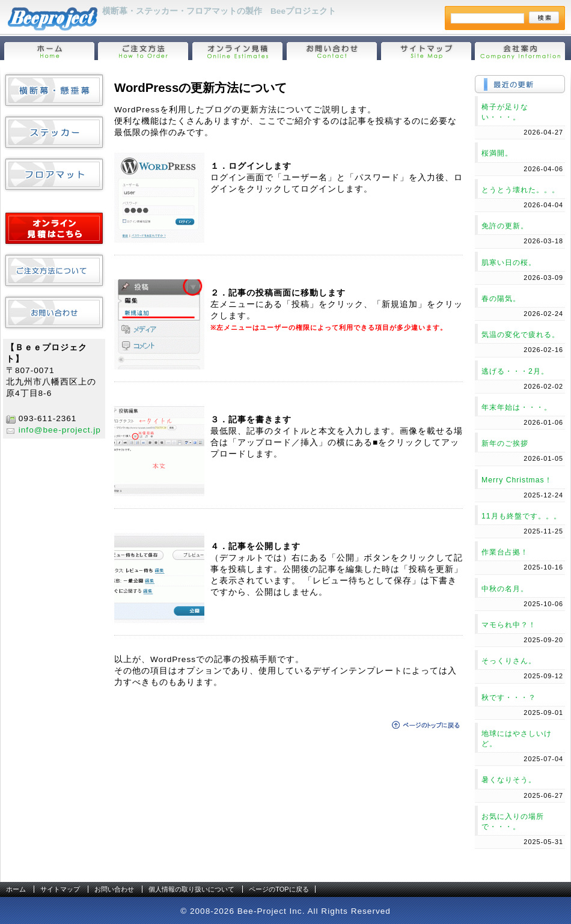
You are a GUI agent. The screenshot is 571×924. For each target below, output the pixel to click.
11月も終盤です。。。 (521, 516)
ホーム (16, 889)
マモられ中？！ (509, 625)
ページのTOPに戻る (279, 889)
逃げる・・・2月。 (515, 371)
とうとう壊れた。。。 (521, 190)
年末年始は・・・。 (517, 407)
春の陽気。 (501, 299)
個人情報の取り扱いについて (191, 889)
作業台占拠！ (505, 552)
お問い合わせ (114, 889)
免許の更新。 (505, 226)
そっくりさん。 (509, 661)
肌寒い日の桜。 (509, 263)
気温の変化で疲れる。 (521, 335)
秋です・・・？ (509, 698)
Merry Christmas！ (517, 480)
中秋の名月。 (505, 589)
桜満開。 (497, 153)
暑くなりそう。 (509, 780)
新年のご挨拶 (505, 443)
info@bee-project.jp (60, 430)
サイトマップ (60, 889)
